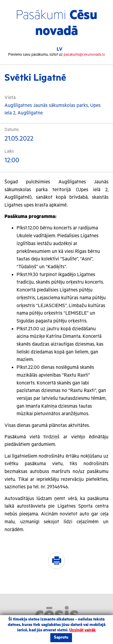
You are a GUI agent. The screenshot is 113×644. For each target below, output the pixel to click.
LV (60, 49)
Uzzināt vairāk (83, 630)
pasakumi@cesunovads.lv (84, 55)
